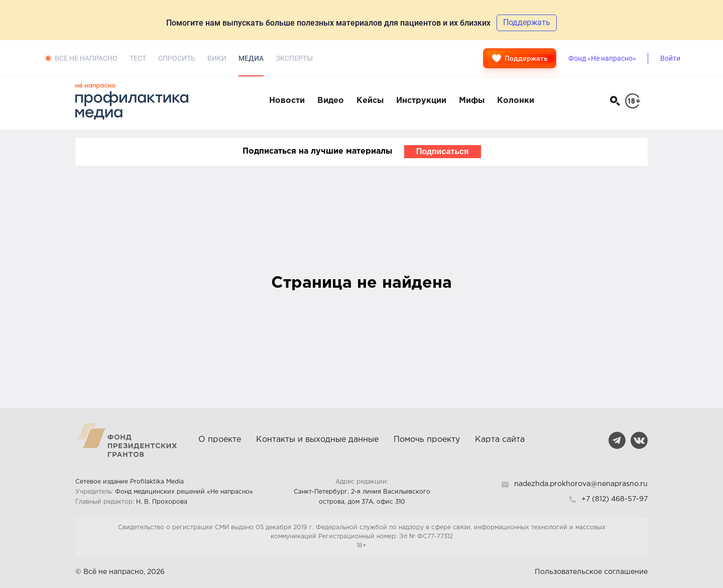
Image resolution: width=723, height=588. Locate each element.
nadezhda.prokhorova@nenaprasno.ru (581, 484)
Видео (331, 101)
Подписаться (443, 151)
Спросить (177, 58)
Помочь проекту (427, 440)
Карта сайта (500, 440)
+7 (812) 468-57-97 (615, 499)
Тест (138, 58)
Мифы (472, 101)
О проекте (220, 440)
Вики (217, 58)
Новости (287, 101)
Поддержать (520, 58)
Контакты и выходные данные (317, 440)
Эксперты (294, 58)
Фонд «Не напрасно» (602, 58)
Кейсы (370, 101)
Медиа (251, 58)
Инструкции (421, 101)
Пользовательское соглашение (591, 572)
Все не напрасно (86, 58)
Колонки (516, 101)
